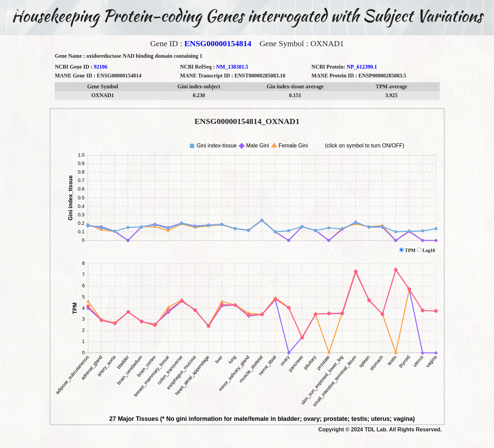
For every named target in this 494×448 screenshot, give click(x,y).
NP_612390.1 (362, 67)
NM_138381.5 (232, 67)
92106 (100, 67)
